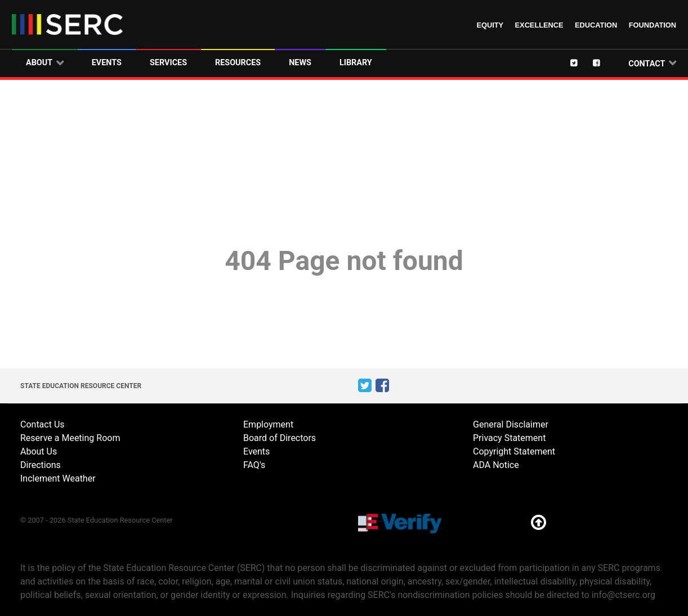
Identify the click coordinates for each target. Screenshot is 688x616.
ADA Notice (496, 465)
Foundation (653, 25)
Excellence (539, 25)
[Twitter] (582, 62)
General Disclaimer (511, 424)
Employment (268, 424)
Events (256, 451)
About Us (39, 451)
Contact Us (43, 424)
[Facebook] (604, 62)
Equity (490, 25)
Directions (41, 465)
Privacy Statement (509, 438)
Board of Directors (280, 438)
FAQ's (254, 465)
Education (596, 25)
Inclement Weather (58, 478)
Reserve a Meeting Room (70, 438)
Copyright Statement (514, 451)
